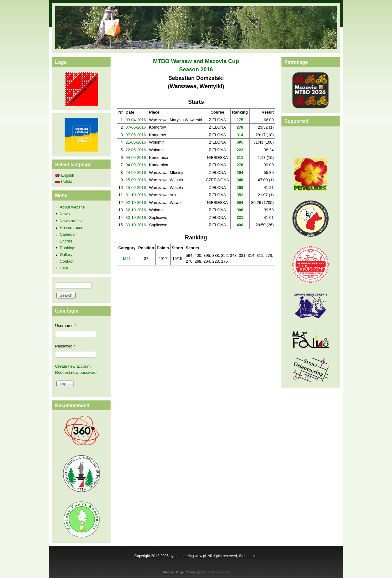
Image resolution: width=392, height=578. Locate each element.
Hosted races (72, 228)
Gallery (66, 255)
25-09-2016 (136, 180)
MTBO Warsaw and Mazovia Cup (196, 61)
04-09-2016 (136, 158)
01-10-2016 (136, 195)
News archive (72, 221)
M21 (127, 259)
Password (65, 346)
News (65, 214)
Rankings (68, 248)
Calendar (68, 234)
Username (66, 326)
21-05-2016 (136, 142)
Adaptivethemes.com (215, 572)
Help (64, 268)
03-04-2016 (136, 120)
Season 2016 (196, 69)
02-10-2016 (136, 203)
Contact (67, 261)
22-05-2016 (136, 150)
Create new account (73, 366)
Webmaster (248, 556)
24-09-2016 (136, 173)
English (65, 175)
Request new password (76, 372)
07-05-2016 (136, 127)
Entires (66, 241)
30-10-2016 (136, 218)
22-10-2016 (136, 210)
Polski (63, 181)
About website (72, 207)
